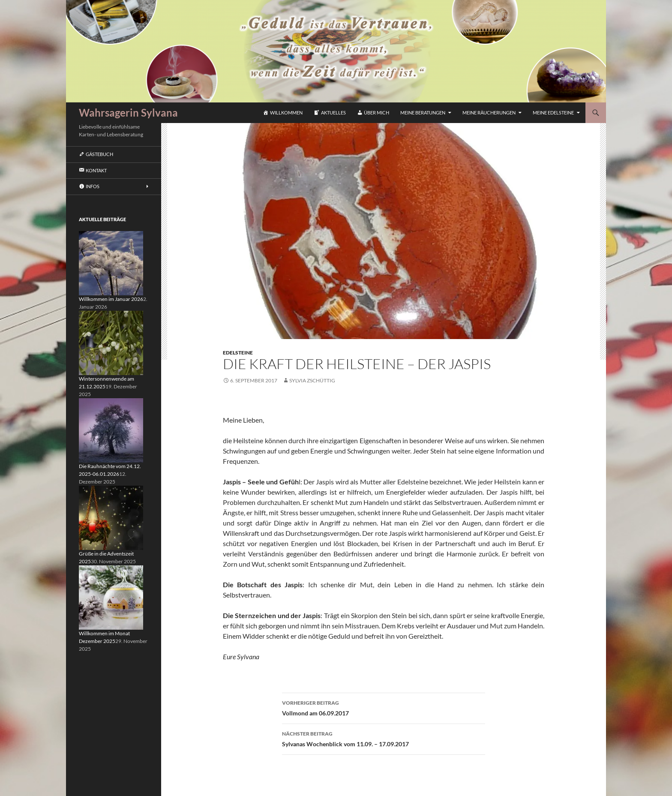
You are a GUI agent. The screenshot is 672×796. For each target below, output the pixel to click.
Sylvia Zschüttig (312, 380)
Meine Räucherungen (489, 113)
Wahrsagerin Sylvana (128, 113)
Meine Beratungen (423, 113)
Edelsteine (238, 353)
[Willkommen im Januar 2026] (111, 263)
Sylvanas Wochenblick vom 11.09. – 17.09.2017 (384, 738)
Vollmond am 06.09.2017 (384, 707)
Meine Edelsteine (553, 113)
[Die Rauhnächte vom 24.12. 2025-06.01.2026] (111, 430)
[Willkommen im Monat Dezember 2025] (111, 597)
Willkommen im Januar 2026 (111, 299)
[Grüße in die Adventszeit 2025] (111, 517)
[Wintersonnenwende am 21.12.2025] (111, 342)
